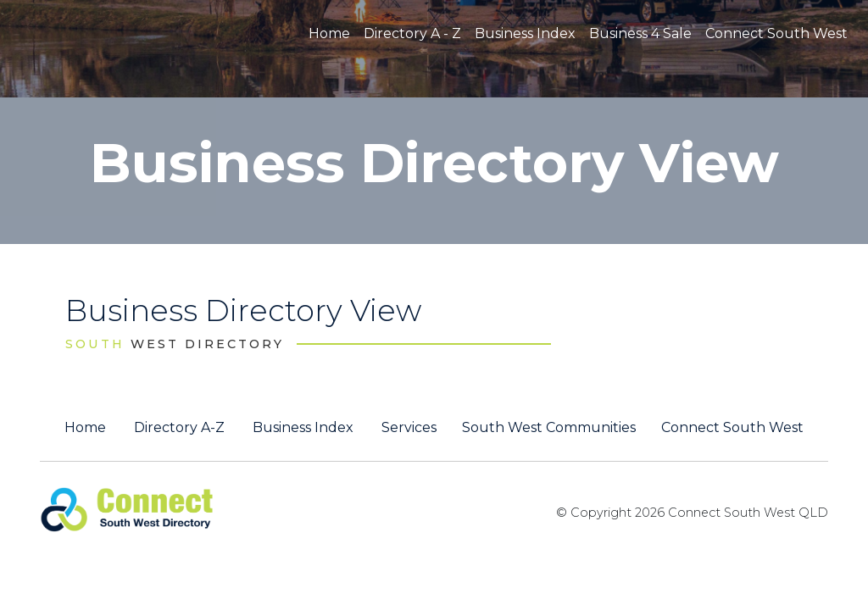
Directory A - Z (412, 33)
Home (329, 33)
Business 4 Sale (640, 33)
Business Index (525, 33)
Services (409, 428)
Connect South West (776, 33)
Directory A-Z (179, 428)
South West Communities (549, 428)
